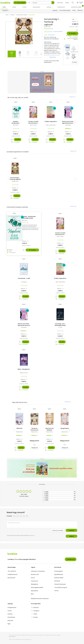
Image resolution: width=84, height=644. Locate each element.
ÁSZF (32, 594)
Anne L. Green (33, 125)
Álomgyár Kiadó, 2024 (48, 29)
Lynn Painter (68, 125)
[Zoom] (32, 43)
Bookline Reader (59, 578)
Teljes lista (73, 97)
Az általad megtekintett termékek (18, 152)
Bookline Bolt (11, 578)
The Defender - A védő (24, 278)
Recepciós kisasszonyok (34, 429)
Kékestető (19, 428)
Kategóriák (5, 10)
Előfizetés (80, 10)
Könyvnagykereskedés (37, 587)
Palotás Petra (15, 181)
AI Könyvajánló (20, 3)
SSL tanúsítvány (12, 637)
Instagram (35, 611)
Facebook (35, 607)
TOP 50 (56, 591)
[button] (41, 54)
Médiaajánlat (35, 584)
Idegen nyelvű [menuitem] (61, 7)
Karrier (33, 578)
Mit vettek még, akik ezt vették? (18, 97)
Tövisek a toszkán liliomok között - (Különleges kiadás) (33, 122)
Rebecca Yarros (24, 373)
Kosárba (73, 33)
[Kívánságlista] (73, 3)
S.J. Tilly (60, 327)
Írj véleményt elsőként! (58, 32)
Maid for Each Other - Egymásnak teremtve (68, 122)
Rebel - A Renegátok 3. (24, 369)
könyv (16, 102)
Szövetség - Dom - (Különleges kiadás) (60, 324)
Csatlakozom (71, 559)
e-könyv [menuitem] (24, 7)
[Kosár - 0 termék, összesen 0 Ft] (80, 3)
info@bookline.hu (13, 574)
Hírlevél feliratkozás (60, 584)
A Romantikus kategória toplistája (17, 207)
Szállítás (10, 614)
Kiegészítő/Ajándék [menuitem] (77, 7)
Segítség (55, 10)
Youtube (34, 617)
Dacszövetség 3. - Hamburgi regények (15, 178)
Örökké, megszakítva (51, 121)
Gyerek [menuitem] (14, 7)
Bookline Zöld (35, 574)
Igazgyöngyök (65, 428)
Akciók (74, 10)
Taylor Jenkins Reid (51, 125)
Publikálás (71, 530)
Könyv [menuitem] (4, 7)
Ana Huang (24, 282)
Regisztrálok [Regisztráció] (60, 3)
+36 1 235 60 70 (12, 571)
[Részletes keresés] (29, 3)
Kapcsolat (10, 620)
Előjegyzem (35, 448)
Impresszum (34, 581)
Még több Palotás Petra (20, 402)
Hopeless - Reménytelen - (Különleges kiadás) (16, 122)
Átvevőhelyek (11, 617)
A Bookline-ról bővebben (38, 571)
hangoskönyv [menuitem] (37, 7)
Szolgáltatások (12, 607)
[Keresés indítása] (53, 3)
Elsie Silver (16, 125)
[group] (12, 54)
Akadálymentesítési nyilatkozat (40, 598)
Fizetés (10, 611)
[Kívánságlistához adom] (77, 30)
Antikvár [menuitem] (49, 7)
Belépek (71, 536)
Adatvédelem (35, 591)
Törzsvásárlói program (65, 10)
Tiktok (34, 614)
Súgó (9, 624)
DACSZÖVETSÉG (51, 35)
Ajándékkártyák (59, 574)
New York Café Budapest (50, 429)
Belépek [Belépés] (67, 3)
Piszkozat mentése (58, 530)
